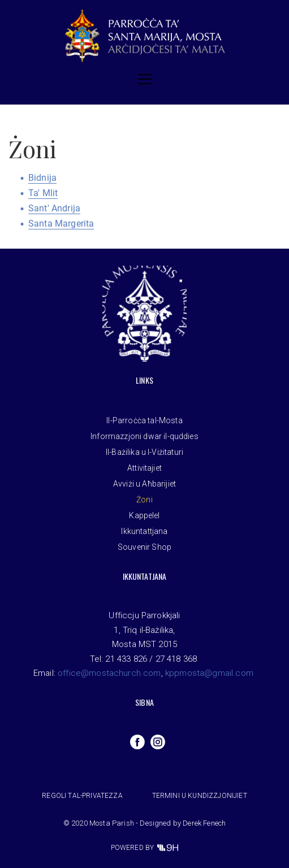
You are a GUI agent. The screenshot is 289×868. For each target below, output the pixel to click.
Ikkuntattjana (144, 531)
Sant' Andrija (54, 208)
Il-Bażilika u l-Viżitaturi (144, 452)
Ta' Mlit (43, 193)
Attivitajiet (144, 468)
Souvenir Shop (144, 547)
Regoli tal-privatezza (82, 796)
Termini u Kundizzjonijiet (200, 796)
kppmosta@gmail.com (209, 673)
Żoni (144, 500)
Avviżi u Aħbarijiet (144, 484)
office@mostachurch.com (109, 673)
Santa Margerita (61, 223)
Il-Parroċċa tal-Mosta (144, 420)
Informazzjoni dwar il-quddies (144, 436)
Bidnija (42, 178)
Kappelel (144, 515)
